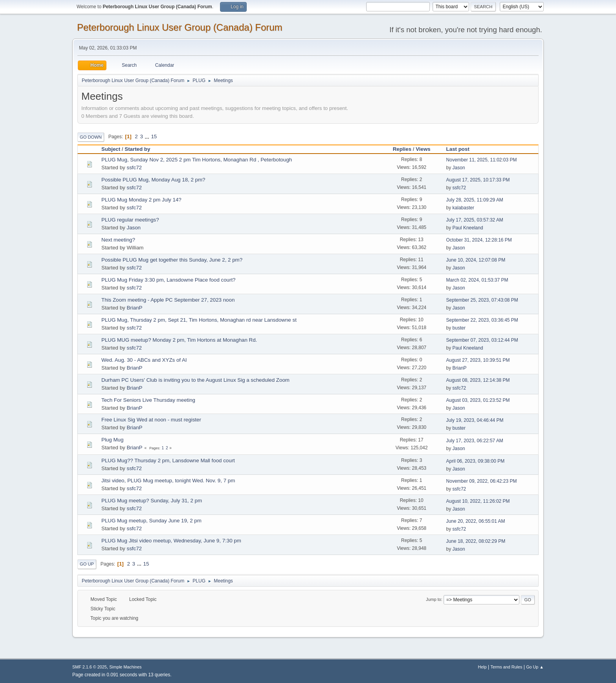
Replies (402, 149)
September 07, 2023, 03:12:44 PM (482, 340)
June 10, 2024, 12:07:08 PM (476, 260)
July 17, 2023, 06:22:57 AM (475, 441)
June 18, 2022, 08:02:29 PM (476, 541)
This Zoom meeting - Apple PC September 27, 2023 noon (168, 300)
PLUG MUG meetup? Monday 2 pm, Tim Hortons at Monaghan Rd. (179, 340)
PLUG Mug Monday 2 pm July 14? (141, 200)
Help (482, 667)
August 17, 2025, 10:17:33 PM (478, 180)
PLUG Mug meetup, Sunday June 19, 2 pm (151, 521)
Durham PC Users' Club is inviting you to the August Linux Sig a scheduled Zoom (195, 380)
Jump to (433, 599)
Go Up (87, 564)
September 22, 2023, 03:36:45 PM (482, 320)
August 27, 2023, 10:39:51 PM (478, 360)
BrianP (134, 308)
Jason (459, 168)
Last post (461, 149)
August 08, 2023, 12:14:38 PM (478, 380)
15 (154, 136)
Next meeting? (118, 240)
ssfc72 (134, 168)
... (148, 136)
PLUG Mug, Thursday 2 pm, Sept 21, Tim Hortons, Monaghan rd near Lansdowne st (199, 320)
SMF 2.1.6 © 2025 (90, 667)
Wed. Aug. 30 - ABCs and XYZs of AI (144, 360)
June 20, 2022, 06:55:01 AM (476, 521)
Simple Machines (125, 667)
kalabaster (463, 208)
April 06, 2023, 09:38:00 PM (476, 461)
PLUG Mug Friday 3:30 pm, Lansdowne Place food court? (169, 280)
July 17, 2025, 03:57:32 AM (475, 220)
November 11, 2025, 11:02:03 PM (482, 160)
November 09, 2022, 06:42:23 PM (482, 481)
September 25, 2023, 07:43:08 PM (482, 300)
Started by (137, 149)
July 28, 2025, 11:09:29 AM (475, 200)
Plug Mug (112, 440)
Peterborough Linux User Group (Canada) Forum (180, 27)
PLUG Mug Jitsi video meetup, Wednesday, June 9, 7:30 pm (171, 541)
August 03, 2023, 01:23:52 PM (478, 400)
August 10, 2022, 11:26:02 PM (478, 501)
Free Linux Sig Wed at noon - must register (151, 420)
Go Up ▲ (535, 667)
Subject (111, 149)
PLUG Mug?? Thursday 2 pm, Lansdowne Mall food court (168, 461)
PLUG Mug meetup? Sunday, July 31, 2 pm (152, 501)
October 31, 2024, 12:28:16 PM (479, 240)
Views (423, 149)
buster (459, 328)
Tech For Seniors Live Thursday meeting (148, 400)
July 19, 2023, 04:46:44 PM (475, 420)
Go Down (91, 137)
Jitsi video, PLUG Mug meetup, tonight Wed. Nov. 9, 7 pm (168, 481)
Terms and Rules (507, 667)
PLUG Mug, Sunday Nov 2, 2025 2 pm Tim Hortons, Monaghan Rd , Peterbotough (197, 160)
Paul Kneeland (468, 228)
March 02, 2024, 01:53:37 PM (477, 280)
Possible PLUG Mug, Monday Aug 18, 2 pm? (153, 180)
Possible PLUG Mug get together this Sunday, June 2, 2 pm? (172, 260)
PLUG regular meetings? (130, 220)
